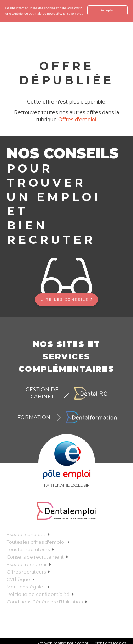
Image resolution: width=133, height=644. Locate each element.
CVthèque (21, 579)
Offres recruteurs (28, 572)
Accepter (108, 10)
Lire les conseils (66, 299)
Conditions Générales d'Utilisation (47, 602)
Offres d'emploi (77, 120)
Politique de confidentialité (40, 594)
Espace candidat (28, 535)
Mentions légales (28, 587)
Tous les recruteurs (30, 550)
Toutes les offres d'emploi (38, 542)
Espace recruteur (29, 564)
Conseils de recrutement (37, 557)
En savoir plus (73, 13)
